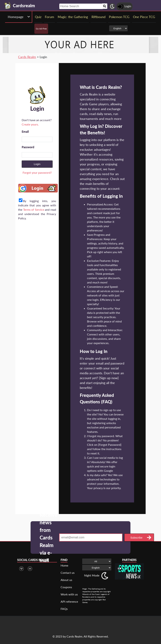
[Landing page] (8, 5)
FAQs (64, 609)
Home (64, 565)
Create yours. (30, 124)
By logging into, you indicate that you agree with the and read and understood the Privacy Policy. (37, 210)
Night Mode (92, 575)
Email (25, 132)
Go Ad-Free (41, 29)
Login (37, 164)
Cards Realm (27, 57)
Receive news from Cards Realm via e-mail (48, 537)
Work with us (69, 594)
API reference (69, 601)
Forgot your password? (37, 173)
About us (66, 580)
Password (28, 147)
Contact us (68, 573)
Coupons (66, 587)
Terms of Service (34, 210)
